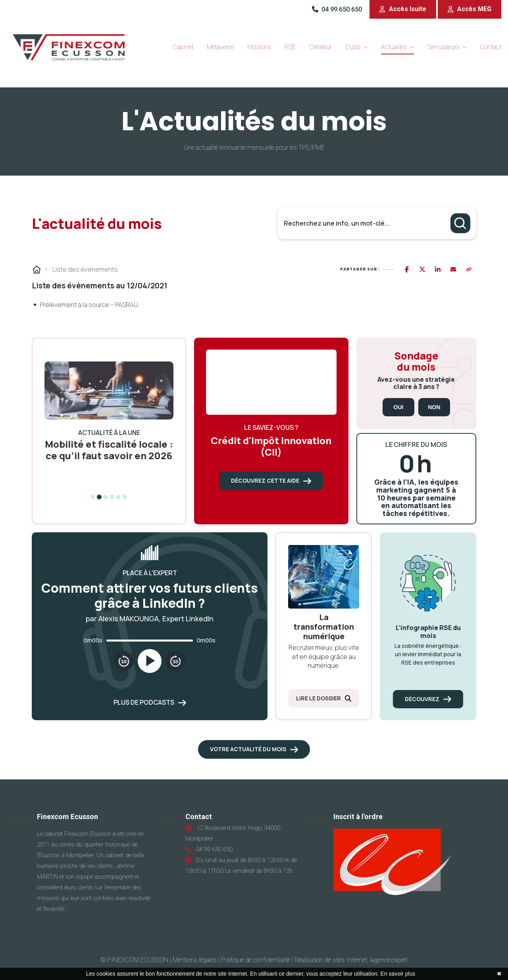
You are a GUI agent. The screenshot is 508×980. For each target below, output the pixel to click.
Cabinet (183, 47)
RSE (290, 47)
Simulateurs (444, 47)
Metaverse (220, 47)
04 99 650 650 (338, 9)
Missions (259, 47)
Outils (353, 47)
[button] (403, 9)
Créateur (320, 47)
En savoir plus (398, 974)
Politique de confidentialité (256, 960)
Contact (491, 47)
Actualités (394, 47)
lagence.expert (389, 960)
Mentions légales (195, 960)
